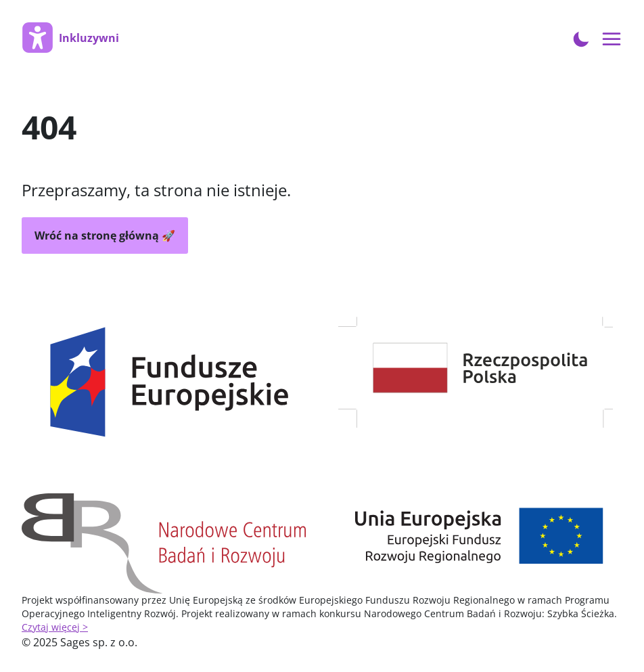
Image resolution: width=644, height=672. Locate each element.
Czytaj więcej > (55, 627)
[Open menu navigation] (612, 40)
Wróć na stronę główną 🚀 (105, 236)
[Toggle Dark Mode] (581, 38)
